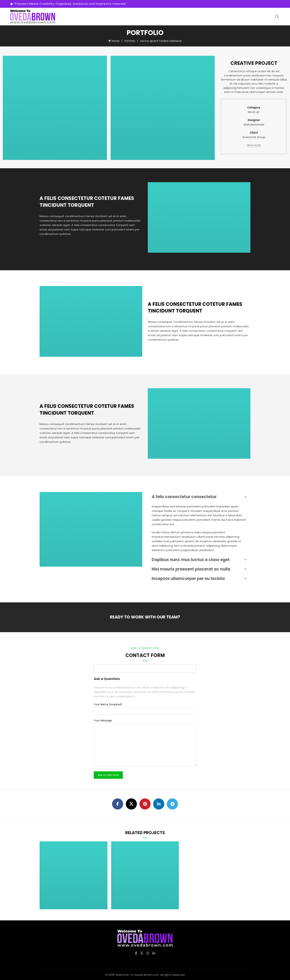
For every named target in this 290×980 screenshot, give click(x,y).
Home (116, 41)
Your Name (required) (108, 704)
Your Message (103, 720)
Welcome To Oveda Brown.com (137, 974)
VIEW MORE (254, 145)
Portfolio (130, 41)
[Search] (277, 16)
